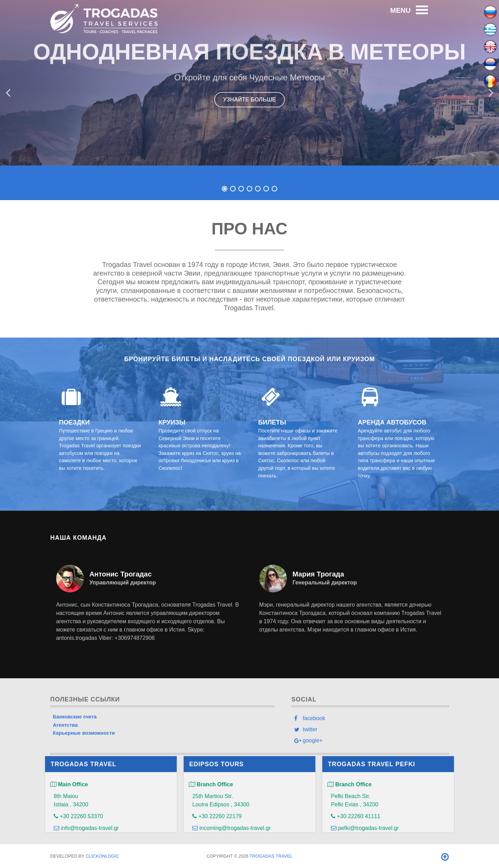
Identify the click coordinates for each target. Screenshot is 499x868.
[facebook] (370, 718)
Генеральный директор (325, 583)
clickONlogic (102, 856)
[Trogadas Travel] (104, 17)
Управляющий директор (123, 583)
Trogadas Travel (271, 856)
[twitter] (370, 729)
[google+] (370, 740)
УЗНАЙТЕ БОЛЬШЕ (250, 100)
